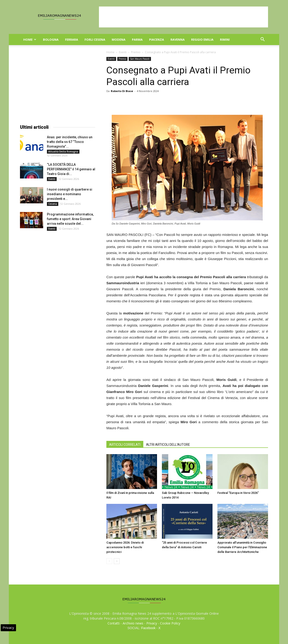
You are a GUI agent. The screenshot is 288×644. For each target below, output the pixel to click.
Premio (136, 52)
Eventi (123, 52)
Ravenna (178, 40)
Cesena (53, 204)
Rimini (225, 40)
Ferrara (72, 40)
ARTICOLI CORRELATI (125, 445)
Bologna (51, 40)
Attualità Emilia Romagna (63, 152)
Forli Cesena (95, 40)
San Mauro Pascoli (140, 59)
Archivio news (133, 623)
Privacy (152, 623)
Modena (119, 40)
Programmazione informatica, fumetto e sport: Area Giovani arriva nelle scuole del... (70, 219)
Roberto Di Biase (122, 91)
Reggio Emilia (202, 40)
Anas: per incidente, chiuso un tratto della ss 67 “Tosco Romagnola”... (70, 142)
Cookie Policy (170, 623)
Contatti (114, 623)
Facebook (148, 628)
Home (30, 40)
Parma (137, 40)
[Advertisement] (183, 17)
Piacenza (157, 40)
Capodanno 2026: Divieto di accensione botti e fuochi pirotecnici (125, 547)
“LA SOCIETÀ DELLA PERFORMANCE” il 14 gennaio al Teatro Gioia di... (71, 169)
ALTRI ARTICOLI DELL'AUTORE (168, 445)
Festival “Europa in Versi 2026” (238, 493)
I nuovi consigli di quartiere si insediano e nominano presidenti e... (70, 194)
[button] (262, 40)
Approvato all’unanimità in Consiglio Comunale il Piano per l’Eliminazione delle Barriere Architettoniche (242, 547)
